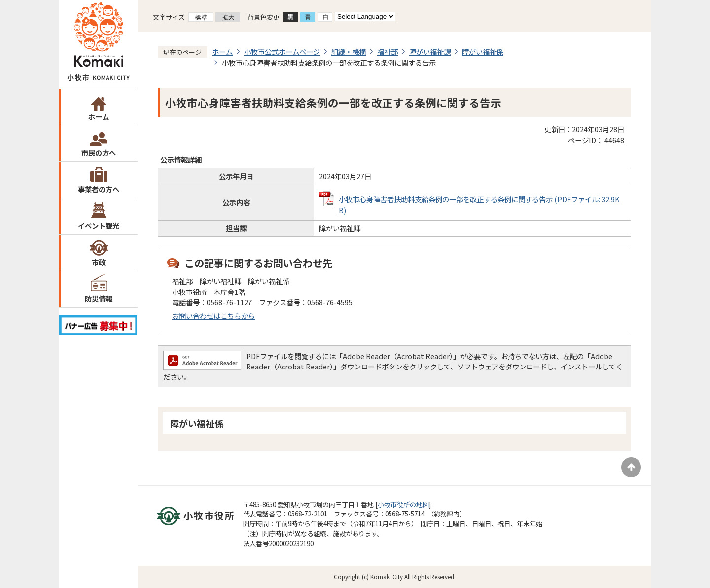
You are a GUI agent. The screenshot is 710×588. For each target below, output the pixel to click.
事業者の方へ (99, 189)
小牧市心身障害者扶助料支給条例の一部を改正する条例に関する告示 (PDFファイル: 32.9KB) (479, 204)
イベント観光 (99, 226)
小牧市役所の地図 (403, 504)
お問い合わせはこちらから (213, 315)
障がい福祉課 (430, 52)
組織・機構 (349, 52)
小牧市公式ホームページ (282, 52)
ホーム (99, 117)
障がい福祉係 (483, 52)
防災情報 (99, 299)
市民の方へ (99, 153)
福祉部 (388, 52)
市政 (99, 262)
